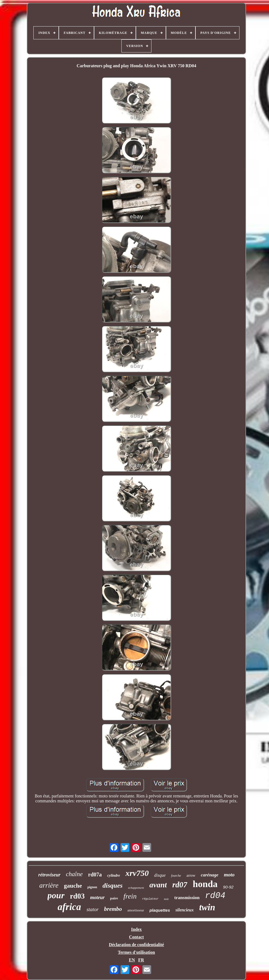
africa (69, 907)
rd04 (215, 896)
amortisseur (136, 910)
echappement (136, 888)
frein (130, 896)
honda (205, 884)
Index (136, 929)
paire (114, 898)
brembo (113, 909)
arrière (49, 885)
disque (160, 875)
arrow (191, 875)
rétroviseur (49, 875)
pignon (92, 887)
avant (158, 885)
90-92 (228, 887)
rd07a (95, 875)
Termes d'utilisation (136, 952)
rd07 (180, 885)
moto (229, 875)
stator (92, 909)
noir (166, 899)
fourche (176, 876)
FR (141, 960)
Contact (136, 937)
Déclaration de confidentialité (136, 945)
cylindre (114, 875)
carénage (210, 875)
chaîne (74, 874)
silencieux (185, 910)
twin (207, 907)
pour (56, 895)
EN (132, 960)
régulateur (150, 899)
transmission (187, 898)
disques (112, 885)
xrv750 (137, 873)
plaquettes (160, 910)
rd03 (77, 896)
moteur (97, 897)
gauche (73, 886)
